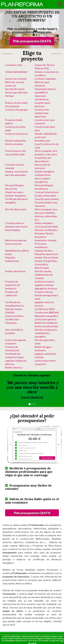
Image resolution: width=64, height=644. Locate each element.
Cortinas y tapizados (45, 79)
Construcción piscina (16, 134)
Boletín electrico (14, 367)
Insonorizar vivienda (16, 79)
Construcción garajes (16, 110)
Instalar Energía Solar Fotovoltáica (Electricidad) (46, 264)
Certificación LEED (45, 309)
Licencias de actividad (46, 227)
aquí (62, 641)
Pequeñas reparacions (46, 254)
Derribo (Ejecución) (16, 209)
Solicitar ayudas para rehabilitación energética (46, 333)
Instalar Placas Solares (46, 257)
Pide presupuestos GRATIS (32, 41)
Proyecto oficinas (44, 292)
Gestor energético (44, 223)
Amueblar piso (42, 141)
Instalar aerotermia (15, 271)
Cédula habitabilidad (16, 72)
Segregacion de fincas (46, 288)
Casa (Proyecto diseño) (47, 199)
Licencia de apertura (45, 319)
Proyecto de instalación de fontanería (12, 285)
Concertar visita (14, 65)
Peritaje (9, 96)
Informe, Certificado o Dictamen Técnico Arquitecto (46, 233)
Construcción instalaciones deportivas (42, 113)
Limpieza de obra (44, 251)
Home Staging (12, 230)
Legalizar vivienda (44, 285)
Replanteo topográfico (46, 316)
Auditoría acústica (44, 282)
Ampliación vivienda (45, 240)
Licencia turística (14, 316)
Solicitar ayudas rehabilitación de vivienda (44, 275)
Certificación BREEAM (47, 312)
